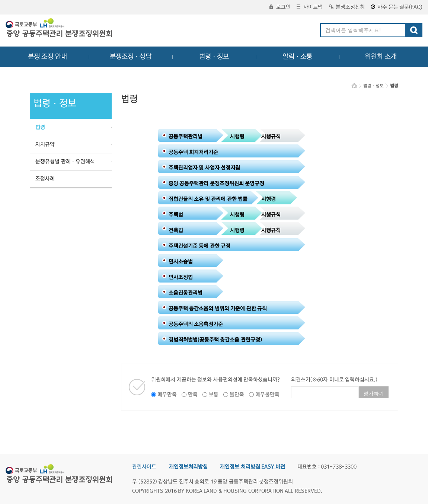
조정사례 (45, 179)
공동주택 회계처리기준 (194, 152)
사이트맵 (310, 7)
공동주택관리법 (186, 137)
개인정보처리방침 (188, 467)
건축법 (176, 230)
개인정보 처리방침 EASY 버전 (253, 467)
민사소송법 (181, 262)
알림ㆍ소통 (297, 57)
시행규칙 (271, 137)
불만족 (237, 395)
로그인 (280, 7)
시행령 (237, 137)
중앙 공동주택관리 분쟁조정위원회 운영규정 (217, 184)
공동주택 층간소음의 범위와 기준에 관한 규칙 (218, 309)
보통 (214, 395)
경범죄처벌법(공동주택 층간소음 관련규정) (215, 340)
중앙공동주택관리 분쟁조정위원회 (60, 29)
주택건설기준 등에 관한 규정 (200, 246)
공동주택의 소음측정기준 (196, 324)
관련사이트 (144, 467)
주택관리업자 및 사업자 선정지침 (205, 168)
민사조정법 (181, 277)
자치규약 (45, 144)
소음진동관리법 (186, 293)
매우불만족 (267, 395)
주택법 (176, 215)
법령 (40, 127)
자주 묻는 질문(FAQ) (397, 7)
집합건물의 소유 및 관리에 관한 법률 (208, 199)
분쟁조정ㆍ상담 (131, 57)
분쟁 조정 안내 (47, 57)
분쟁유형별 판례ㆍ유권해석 (65, 162)
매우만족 (167, 395)
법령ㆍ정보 (214, 57)
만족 (193, 395)
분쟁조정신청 (347, 7)
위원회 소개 (381, 57)
